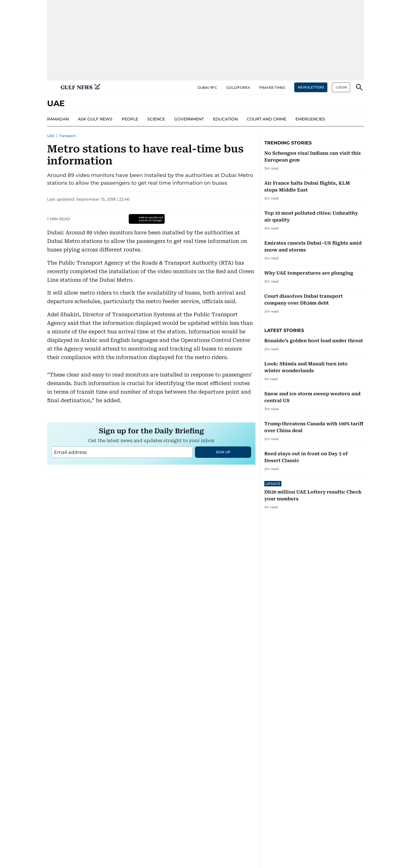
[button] (52, 87)
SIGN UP (223, 523)
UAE (51, 136)
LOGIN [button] (341, 87)
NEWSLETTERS (311, 87)
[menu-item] (58, 119)
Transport (67, 136)
